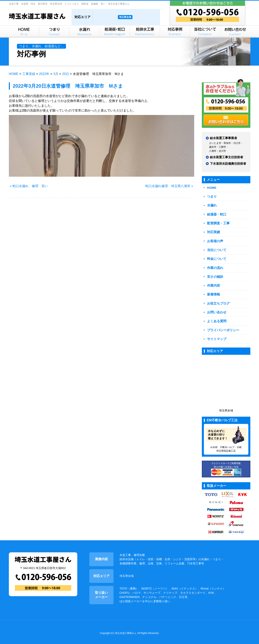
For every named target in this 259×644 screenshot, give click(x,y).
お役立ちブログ (218, 301)
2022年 (44, 74)
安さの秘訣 (215, 275)
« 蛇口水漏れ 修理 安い (29, 186)
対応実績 (213, 231)
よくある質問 (216, 318)
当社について (216, 249)
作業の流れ (215, 266)
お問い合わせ (216, 310)
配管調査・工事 (218, 222)
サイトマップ (216, 336)
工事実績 (29, 74)
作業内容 (213, 284)
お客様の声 (215, 240)
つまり (212, 196)
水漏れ (212, 205)
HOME (14, 74)
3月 (56, 74)
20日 (66, 74)
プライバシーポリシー (222, 327)
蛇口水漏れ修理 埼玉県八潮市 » (169, 186)
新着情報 (213, 292)
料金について (216, 257)
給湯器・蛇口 (216, 214)
